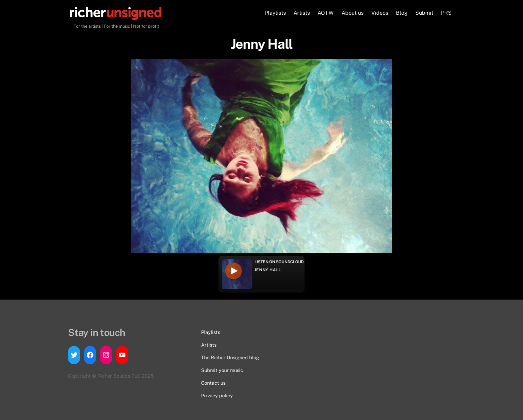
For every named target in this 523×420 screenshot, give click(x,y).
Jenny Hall (268, 270)
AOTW (326, 13)
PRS (446, 13)
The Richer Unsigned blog (230, 357)
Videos (380, 13)
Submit (424, 13)
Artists (302, 13)
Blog (402, 13)
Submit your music (222, 370)
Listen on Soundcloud (279, 262)
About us (353, 13)
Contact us (213, 383)
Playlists (275, 13)
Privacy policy (217, 395)
